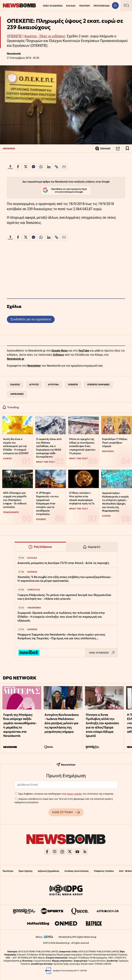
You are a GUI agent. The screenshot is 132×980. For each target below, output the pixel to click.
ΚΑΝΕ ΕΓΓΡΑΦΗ (66, 812)
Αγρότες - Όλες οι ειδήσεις (45, 36)
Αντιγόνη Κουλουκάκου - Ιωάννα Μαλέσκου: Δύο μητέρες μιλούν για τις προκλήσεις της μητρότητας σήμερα (62, 723)
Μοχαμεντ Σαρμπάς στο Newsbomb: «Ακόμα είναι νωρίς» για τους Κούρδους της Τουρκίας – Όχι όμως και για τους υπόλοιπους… (61, 636)
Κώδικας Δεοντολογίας (77, 871)
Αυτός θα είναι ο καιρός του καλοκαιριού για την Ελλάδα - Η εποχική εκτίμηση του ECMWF (16, 446)
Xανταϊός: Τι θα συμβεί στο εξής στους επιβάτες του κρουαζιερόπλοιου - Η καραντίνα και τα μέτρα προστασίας (65, 579)
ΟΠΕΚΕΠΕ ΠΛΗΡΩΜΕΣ (98, 385)
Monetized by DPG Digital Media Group (78, 937)
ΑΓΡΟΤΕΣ (34, 385)
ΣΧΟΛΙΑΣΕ (103, 148)
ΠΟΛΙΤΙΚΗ (85, 6)
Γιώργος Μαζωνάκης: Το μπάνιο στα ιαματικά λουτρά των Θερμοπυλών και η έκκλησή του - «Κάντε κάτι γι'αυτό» (64, 597)
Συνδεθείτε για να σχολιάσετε (31, 319)
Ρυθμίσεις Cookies (104, 871)
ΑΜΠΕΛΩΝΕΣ (17, 394)
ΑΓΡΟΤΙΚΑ (53, 385)
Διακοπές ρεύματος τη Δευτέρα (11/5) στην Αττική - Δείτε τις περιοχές (63, 563)
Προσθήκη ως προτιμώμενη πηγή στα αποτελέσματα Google (65, 191)
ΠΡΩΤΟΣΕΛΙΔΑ (102, 6)
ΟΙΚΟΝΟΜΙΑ (9, 149)
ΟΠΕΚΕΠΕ (14, 36)
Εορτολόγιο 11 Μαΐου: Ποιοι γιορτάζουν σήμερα (115, 442)
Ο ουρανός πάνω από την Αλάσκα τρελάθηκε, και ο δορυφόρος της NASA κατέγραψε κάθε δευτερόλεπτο (49, 448)
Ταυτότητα (8, 871)
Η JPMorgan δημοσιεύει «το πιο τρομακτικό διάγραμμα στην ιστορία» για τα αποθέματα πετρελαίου (47, 503)
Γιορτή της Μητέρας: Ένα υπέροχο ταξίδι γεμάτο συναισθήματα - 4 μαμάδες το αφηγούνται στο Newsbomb (20, 725)
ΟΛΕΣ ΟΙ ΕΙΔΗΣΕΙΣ (53, 6)
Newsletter (34, 366)
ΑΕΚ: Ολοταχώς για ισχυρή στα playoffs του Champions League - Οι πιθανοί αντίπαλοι (15, 500)
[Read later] (127, 148)
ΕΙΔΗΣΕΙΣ (15, 385)
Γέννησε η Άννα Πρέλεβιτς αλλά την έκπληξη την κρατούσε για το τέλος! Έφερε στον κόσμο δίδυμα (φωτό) (102, 725)
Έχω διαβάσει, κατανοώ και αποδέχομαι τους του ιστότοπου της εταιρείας (66, 794)
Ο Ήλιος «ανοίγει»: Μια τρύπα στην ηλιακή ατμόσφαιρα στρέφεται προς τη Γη (82, 498)
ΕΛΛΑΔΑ (71, 6)
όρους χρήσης (75, 794)
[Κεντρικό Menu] (126, 5)
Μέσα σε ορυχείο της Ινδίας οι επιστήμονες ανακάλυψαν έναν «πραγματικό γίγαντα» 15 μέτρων (82, 446)
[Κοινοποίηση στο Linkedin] (49, 167)
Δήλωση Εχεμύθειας (49, 871)
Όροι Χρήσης (26, 871)
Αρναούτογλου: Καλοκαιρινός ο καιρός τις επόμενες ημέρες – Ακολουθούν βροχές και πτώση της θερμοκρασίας (115, 502)
